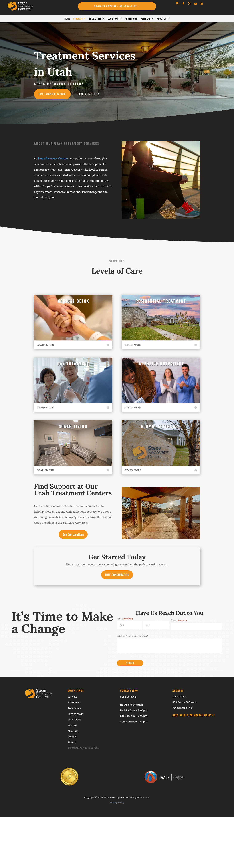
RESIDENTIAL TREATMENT (161, 301)
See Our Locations (73, 534)
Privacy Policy (117, 802)
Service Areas (75, 714)
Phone (179, 620)
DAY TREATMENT (73, 364)
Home (67, 19)
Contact (72, 737)
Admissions (131, 19)
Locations (113, 19)
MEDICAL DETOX (73, 301)
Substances (74, 702)
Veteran (72, 725)
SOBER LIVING (73, 426)
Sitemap (72, 742)
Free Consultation (52, 94)
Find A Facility (89, 94)
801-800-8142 (128, 697)
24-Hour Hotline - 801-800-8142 (115, 6)
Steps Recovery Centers (53, 158)
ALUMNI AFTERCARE (161, 426)
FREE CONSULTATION (117, 575)
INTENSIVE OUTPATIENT (161, 364)
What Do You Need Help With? (132, 636)
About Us (162, 19)
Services (78, 19)
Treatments (95, 19)
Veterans (146, 19)
